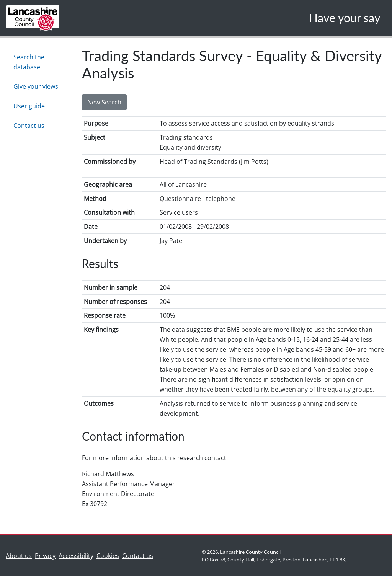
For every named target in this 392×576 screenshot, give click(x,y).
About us (20, 555)
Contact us (29, 126)
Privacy (45, 556)
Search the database (29, 62)
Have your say (345, 18)
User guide (29, 106)
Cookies (108, 556)
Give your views (36, 86)
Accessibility (76, 556)
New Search (104, 102)
